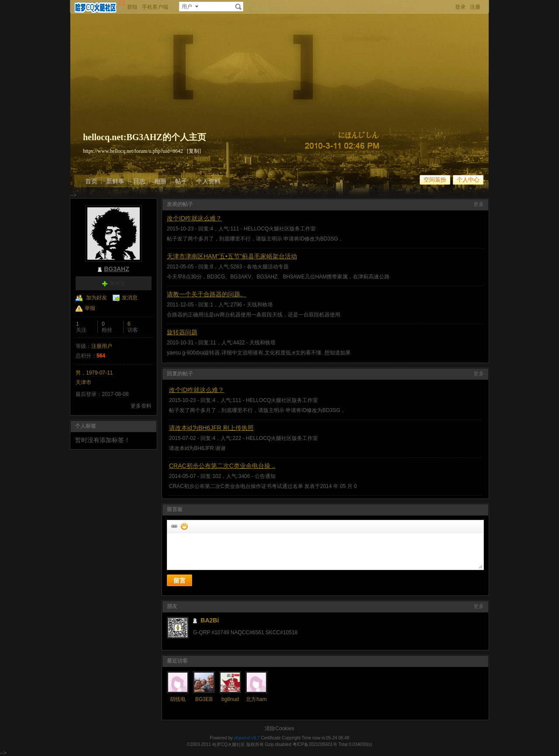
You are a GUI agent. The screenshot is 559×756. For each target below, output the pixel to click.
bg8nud (230, 699)
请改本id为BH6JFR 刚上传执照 (211, 428)
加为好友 (97, 298)
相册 (160, 181)
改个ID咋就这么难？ (194, 218)
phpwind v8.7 (247, 738)
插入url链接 (174, 526)
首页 (91, 181)
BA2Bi (210, 620)
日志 (139, 181)
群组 (132, 7)
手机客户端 (155, 7)
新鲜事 (115, 181)
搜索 (238, 7)
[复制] (194, 151)
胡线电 (178, 699)
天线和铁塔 (260, 305)
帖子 (181, 181)
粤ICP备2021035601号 (315, 744)
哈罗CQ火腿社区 (229, 744)
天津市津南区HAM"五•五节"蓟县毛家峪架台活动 (232, 256)
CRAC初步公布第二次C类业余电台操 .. (222, 466)
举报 (90, 308)
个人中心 (468, 180)
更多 (479, 204)
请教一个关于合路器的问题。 (207, 294)
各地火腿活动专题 (268, 267)
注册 (475, 7)
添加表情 (184, 526)
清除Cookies (279, 729)
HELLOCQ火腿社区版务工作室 (280, 229)
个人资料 (208, 181)
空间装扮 (435, 180)
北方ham (256, 699)
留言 (179, 581)
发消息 (130, 298)
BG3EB (204, 699)
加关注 (117, 283)
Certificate (271, 738)
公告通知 (265, 476)
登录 (460, 7)
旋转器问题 (182, 332)
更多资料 (141, 406)
